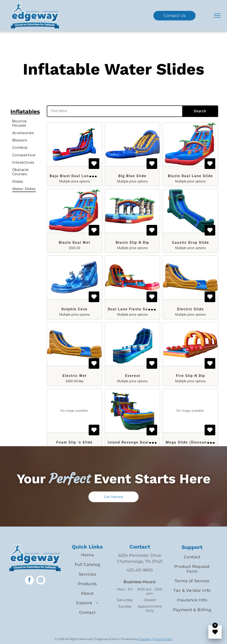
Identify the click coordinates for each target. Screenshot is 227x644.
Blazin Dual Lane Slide (190, 176)
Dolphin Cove (74, 309)
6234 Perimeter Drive (140, 555)
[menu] (217, 16)
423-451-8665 (140, 570)
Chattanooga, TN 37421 (140, 561)
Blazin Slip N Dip (132, 243)
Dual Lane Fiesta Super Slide (137, 309)
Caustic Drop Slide (191, 243)
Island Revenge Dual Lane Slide (140, 442)
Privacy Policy (163, 639)
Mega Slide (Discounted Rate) (196, 442)
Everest (133, 376)
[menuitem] (27, 123)
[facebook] (29, 581)
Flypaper (145, 639)
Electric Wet (75, 376)
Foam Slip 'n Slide (74, 442)
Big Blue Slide (132, 176)
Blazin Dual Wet (74, 243)
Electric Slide (191, 309)
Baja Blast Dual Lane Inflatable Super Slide (93, 176)
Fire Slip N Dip (191, 376)
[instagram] (41, 581)
